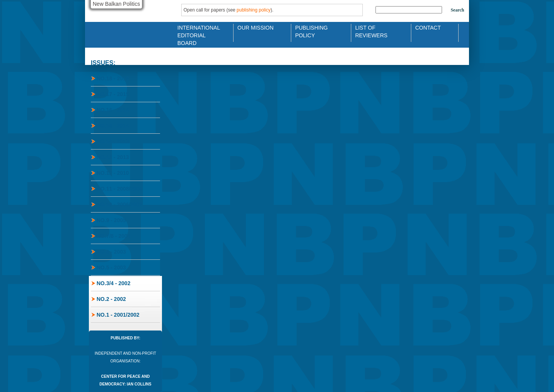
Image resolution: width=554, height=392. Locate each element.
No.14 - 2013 (113, 141)
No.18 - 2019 (113, 78)
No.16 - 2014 (113, 110)
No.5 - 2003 (111, 267)
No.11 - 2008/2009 (119, 189)
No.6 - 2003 (111, 252)
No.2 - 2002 (111, 299)
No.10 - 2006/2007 (119, 204)
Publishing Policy (311, 31)
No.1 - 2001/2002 (118, 315)
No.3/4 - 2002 (113, 283)
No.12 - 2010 (113, 173)
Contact (428, 28)
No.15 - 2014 (113, 126)
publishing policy (254, 10)
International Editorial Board (197, 31)
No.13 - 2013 (113, 157)
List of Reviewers (371, 31)
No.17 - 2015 (113, 94)
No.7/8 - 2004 (113, 236)
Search (457, 10)
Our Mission (255, 28)
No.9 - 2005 (111, 220)
